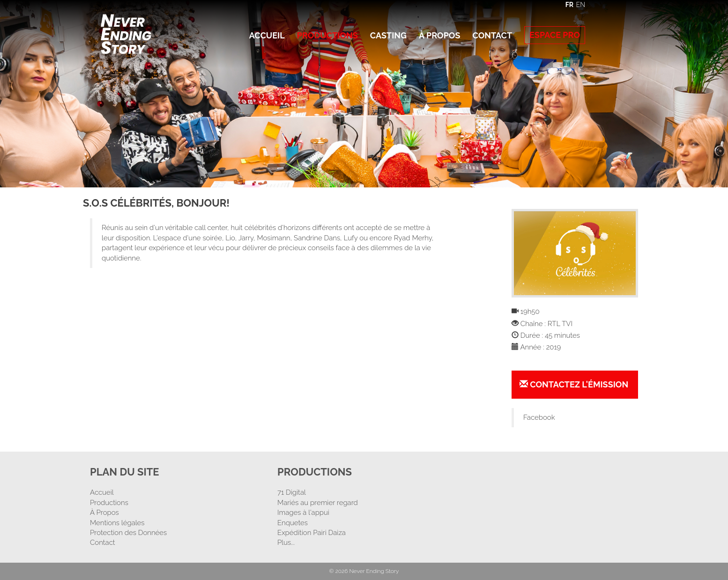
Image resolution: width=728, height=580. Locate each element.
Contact (492, 35)
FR (569, 5)
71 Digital (292, 492)
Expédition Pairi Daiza (312, 533)
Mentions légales (117, 523)
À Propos (439, 35)
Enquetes (293, 523)
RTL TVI (560, 324)
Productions (327, 35)
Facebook (539, 417)
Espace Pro (555, 35)
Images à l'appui (303, 513)
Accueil (267, 35)
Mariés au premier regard (318, 503)
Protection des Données (128, 533)
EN (581, 5)
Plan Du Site (125, 472)
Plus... (286, 543)
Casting (388, 35)
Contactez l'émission (574, 384)
